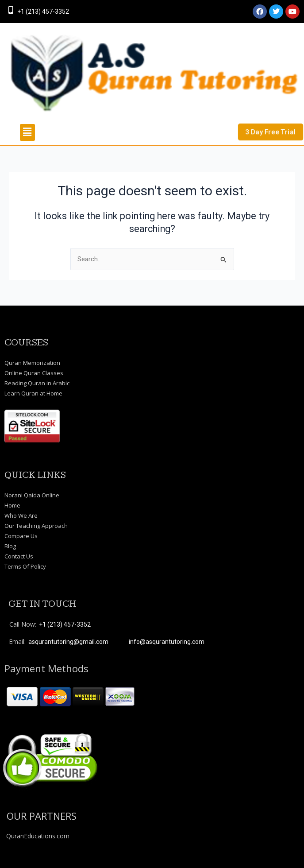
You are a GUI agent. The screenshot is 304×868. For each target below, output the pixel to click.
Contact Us (19, 556)
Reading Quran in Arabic (37, 383)
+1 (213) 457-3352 (43, 12)
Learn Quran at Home (33, 393)
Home (12, 505)
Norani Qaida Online (32, 495)
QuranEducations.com (38, 836)
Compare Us (21, 536)
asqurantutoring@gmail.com (68, 642)
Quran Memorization (32, 363)
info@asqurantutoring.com (167, 642)
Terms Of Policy (25, 566)
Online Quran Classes (34, 373)
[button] (27, 132)
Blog (10, 546)
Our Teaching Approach (36, 526)
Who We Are (21, 515)
